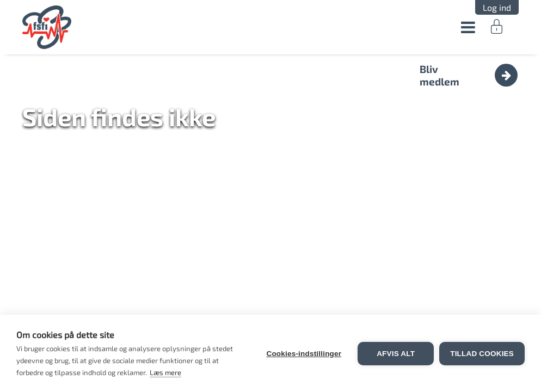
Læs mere (165, 372)
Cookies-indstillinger (304, 354)
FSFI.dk (47, 27)
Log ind (497, 7)
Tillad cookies (482, 354)
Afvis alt (396, 354)
